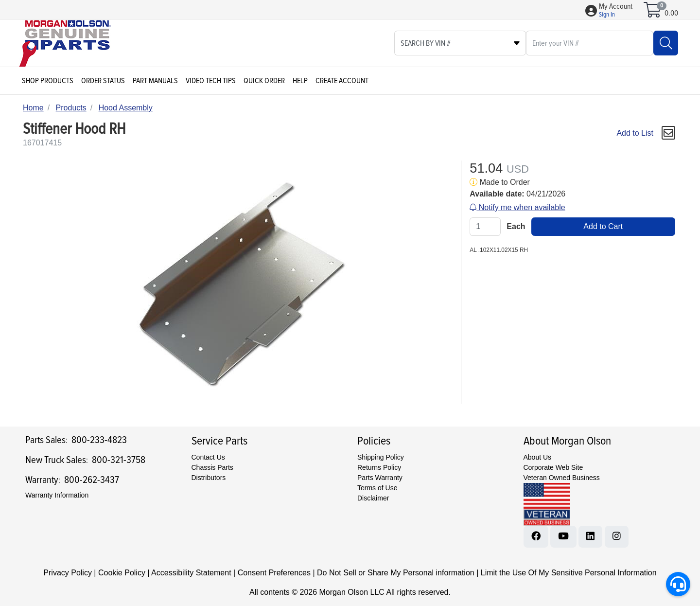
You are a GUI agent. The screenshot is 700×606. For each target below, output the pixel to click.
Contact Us (208, 457)
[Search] (666, 43)
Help (300, 81)
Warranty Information (57, 495)
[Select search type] (460, 43)
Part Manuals (155, 81)
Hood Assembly (126, 108)
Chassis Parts (212, 467)
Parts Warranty (380, 478)
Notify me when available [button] (517, 207)
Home (33, 108)
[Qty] (485, 227)
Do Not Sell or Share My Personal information (396, 573)
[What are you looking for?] (590, 43)
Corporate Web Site (553, 467)
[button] (616, 11)
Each (516, 226)
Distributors (209, 478)
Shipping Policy (381, 457)
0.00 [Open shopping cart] (671, 13)
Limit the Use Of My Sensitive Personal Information (569, 573)
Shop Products (48, 81)
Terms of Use (377, 488)
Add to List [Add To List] (635, 133)
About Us (538, 457)
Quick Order (264, 81)
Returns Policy (379, 467)
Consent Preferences (274, 573)
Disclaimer (373, 498)
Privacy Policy (68, 573)
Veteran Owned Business (562, 478)
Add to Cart (603, 226)
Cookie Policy (122, 573)
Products (71, 108)
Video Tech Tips (211, 81)
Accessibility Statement (191, 573)
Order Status (103, 81)
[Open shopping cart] (653, 13)
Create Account (342, 81)
